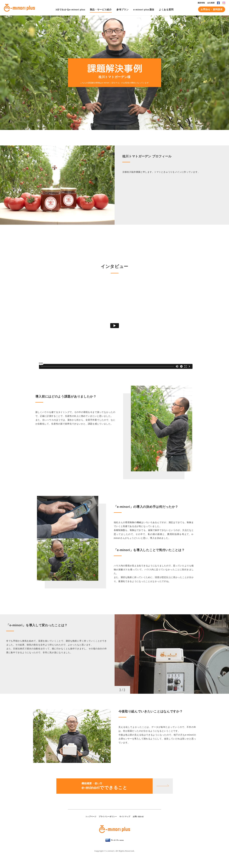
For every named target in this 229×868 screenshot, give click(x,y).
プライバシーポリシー (108, 817)
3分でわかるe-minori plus (70, 10)
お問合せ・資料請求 (212, 9)
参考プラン (123, 10)
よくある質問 (166, 10)
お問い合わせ (138, 817)
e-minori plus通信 (144, 10)
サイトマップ (125, 817)
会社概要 (211, 3)
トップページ (91, 817)
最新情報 (201, 3)
